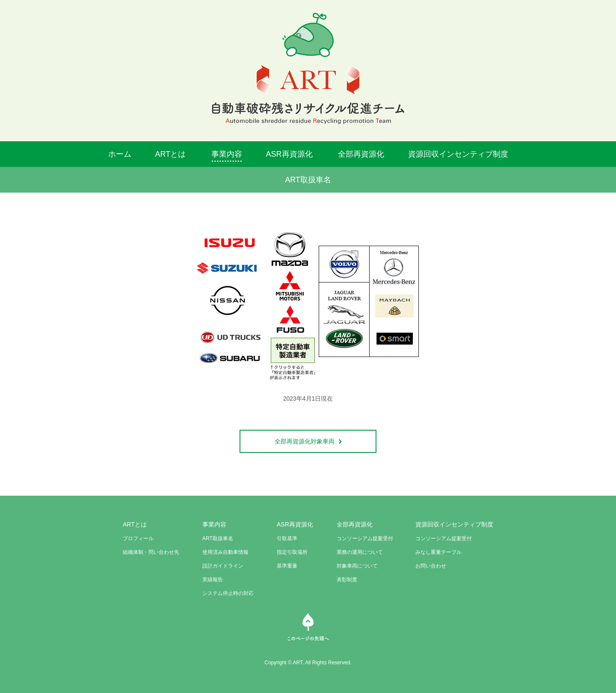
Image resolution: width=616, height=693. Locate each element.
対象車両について (357, 566)
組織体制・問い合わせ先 (151, 552)
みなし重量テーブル (438, 552)
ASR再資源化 (289, 154)
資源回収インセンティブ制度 (458, 154)
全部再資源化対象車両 (308, 441)
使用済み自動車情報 (225, 552)
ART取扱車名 (218, 538)
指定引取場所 (292, 552)
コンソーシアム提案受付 (365, 538)
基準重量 (287, 566)
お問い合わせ (431, 566)
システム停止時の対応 (228, 593)
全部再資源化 (361, 154)
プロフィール (138, 538)
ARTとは (171, 154)
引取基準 (287, 538)
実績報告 (213, 580)
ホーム (120, 154)
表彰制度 (347, 580)
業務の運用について (360, 552)
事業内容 (227, 154)
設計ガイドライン (223, 566)
